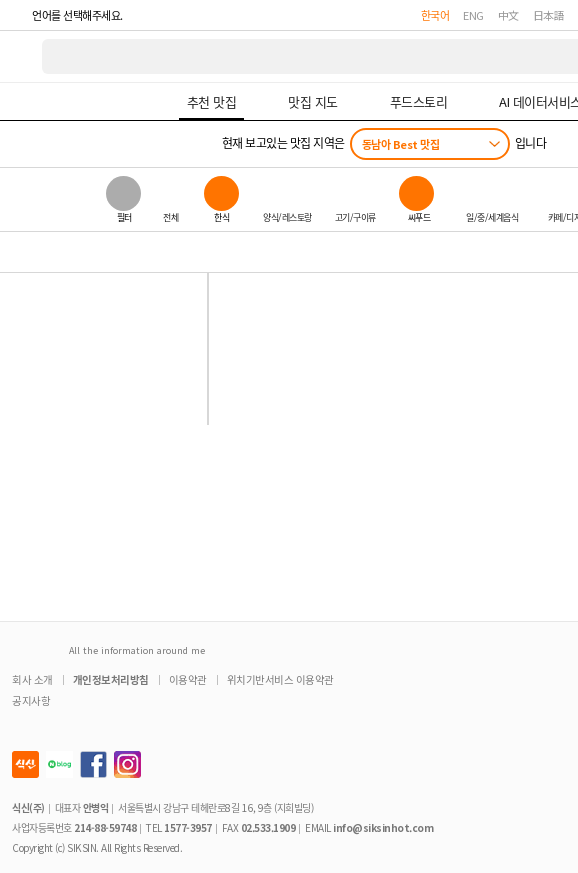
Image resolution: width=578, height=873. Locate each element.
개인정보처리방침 (111, 679)
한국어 (435, 15)
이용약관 (188, 679)
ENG (473, 15)
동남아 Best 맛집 (401, 144)
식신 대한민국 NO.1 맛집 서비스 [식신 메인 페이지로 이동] (22, 56)
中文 (508, 15)
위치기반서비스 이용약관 (280, 679)
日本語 (549, 15)
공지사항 (31, 700)
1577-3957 (188, 827)
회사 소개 (32, 679)
